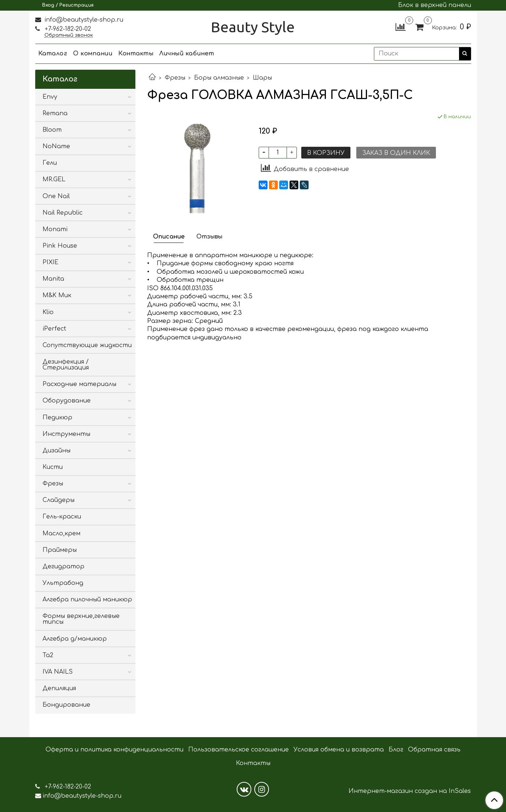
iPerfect (54, 329)
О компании (93, 54)
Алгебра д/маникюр (75, 639)
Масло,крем (61, 534)
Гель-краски (62, 517)
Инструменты (66, 434)
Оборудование (67, 401)
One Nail (56, 196)
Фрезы (175, 78)
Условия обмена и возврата (339, 750)
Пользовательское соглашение (239, 750)
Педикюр (57, 418)
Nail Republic (63, 213)
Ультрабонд (63, 583)
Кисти (53, 467)
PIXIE (50, 262)
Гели (50, 163)
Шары (262, 78)
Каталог (53, 54)
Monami (55, 229)
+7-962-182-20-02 (67, 29)
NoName (56, 146)
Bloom (52, 130)
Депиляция (59, 688)
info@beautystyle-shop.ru (83, 20)
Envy (50, 97)
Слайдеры (59, 500)
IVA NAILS (58, 672)
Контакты (136, 54)
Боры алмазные (219, 78)
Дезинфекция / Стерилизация (66, 365)
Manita (53, 279)
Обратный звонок (69, 35)
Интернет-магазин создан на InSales (410, 791)
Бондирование (66, 705)
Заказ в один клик (396, 153)
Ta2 (48, 655)
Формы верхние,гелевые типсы (81, 619)
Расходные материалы (79, 384)
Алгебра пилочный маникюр (87, 600)
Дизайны (57, 451)
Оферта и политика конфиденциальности (114, 750)
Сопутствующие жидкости (87, 345)
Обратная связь (434, 750)
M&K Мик (57, 295)
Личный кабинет (187, 54)
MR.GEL (54, 179)
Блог (396, 750)
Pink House (60, 246)
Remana (55, 113)
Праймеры (60, 550)
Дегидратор (63, 567)
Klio (48, 312)
